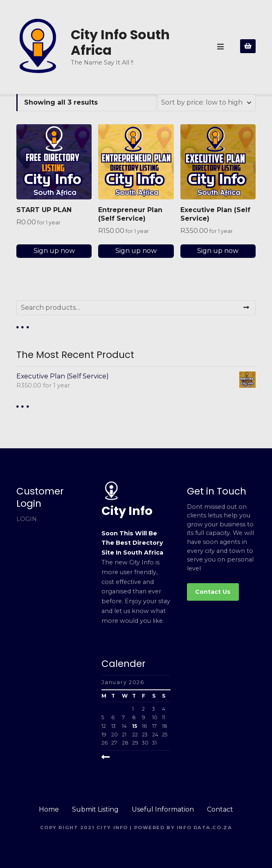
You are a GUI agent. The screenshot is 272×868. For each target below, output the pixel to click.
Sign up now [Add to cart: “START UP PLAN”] (54, 251)
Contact (220, 809)
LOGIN (27, 519)
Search (246, 308)
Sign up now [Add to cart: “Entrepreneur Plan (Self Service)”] (136, 251)
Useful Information (163, 809)
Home (49, 809)
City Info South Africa (120, 42)
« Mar (112, 757)
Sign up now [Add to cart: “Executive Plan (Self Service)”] (218, 251)
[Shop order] (207, 103)
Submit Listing (95, 809)
